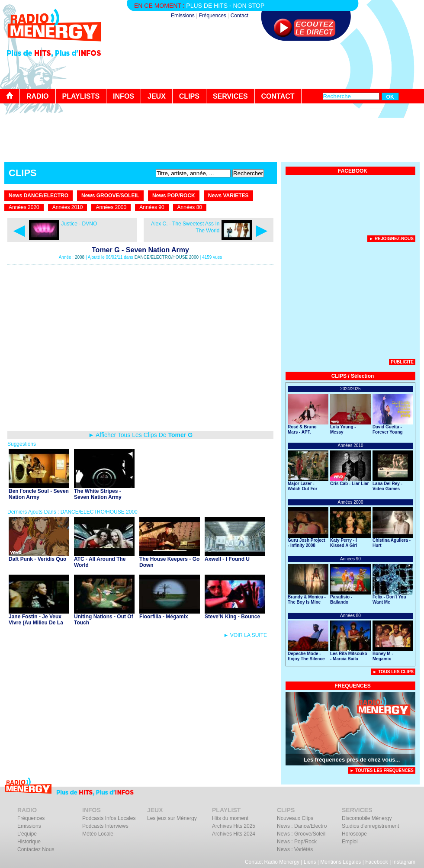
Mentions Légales (340, 862)
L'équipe (27, 834)
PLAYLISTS (81, 96)
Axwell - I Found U (227, 559)
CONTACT (278, 96)
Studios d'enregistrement (370, 826)
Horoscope (354, 834)
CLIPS (189, 96)
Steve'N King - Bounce (232, 617)
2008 (80, 257)
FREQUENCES (352, 686)
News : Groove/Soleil (301, 834)
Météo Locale (98, 834)
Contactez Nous (36, 849)
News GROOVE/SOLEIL (110, 196)
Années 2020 (24, 207)
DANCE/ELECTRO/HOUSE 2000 (167, 257)
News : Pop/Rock (297, 842)
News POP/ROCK (174, 196)
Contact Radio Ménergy (272, 862)
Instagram (404, 862)
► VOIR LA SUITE (245, 635)
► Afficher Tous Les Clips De (140, 435)
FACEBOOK (353, 171)
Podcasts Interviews (105, 826)
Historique (29, 842)
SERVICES (230, 96)
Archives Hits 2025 (234, 826)
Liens (310, 862)
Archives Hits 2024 (234, 834)
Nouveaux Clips (295, 818)
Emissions (183, 16)
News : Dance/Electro (302, 826)
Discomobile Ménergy (367, 818)
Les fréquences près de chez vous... (352, 760)
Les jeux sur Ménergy (172, 818)
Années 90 (152, 207)
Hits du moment (230, 818)
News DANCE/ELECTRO (39, 196)
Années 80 (190, 207)
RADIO (38, 96)
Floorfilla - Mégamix (164, 617)
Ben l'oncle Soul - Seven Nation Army (39, 494)
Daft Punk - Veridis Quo (37, 559)
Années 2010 (68, 207)
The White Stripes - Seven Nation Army (98, 494)
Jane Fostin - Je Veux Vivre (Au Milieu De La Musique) (36, 623)
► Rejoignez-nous (391, 239)
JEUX (157, 96)
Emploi (350, 842)
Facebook (377, 862)
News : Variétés (295, 849)
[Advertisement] (350, 302)
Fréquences (212, 16)
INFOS (124, 96)
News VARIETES (228, 196)
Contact (239, 16)
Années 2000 (111, 207)
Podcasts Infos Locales (109, 818)
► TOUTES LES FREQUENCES (382, 770)
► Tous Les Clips (393, 672)
